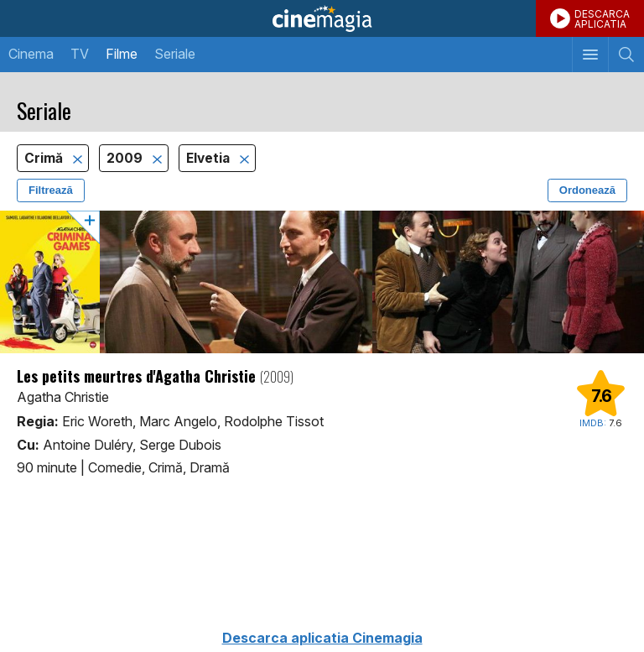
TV (80, 54)
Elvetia (210, 158)
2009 (126, 158)
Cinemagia (322, 18)
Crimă (45, 158)
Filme (122, 54)
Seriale (175, 54)
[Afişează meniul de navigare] (590, 55)
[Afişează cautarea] (626, 55)
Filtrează (51, 190)
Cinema (31, 54)
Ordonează (587, 190)
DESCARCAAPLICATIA (602, 19)
